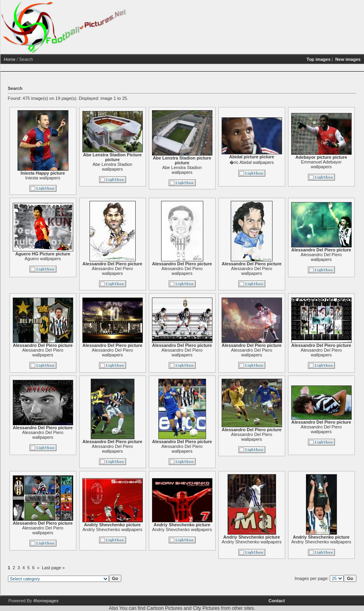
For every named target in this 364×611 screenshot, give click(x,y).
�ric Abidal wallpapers (282, 162)
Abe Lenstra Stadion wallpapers (143, 167)
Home (40, 59)
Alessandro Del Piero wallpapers (143, 271)
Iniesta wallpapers (73, 178)
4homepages (46, 601)
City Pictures (206, 608)
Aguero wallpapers (73, 259)
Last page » (84, 568)
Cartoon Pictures (164, 608)
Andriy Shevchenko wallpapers (143, 529)
